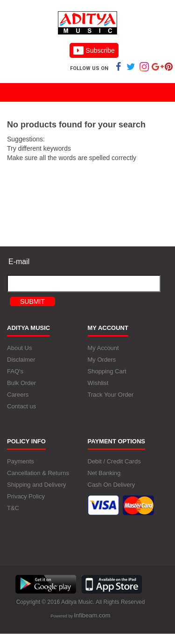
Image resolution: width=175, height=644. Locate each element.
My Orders (102, 360)
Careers (18, 395)
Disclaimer (21, 360)
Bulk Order (21, 383)
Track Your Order (111, 395)
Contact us (21, 407)
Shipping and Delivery (36, 485)
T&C (13, 508)
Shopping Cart (107, 372)
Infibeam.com (92, 615)
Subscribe (94, 50)
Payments (21, 462)
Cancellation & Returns (38, 473)
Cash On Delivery (112, 485)
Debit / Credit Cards (114, 462)
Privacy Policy (26, 497)
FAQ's (15, 372)
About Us (19, 348)
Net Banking (104, 473)
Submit (32, 301)
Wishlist (98, 383)
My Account (103, 348)
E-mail (19, 262)
